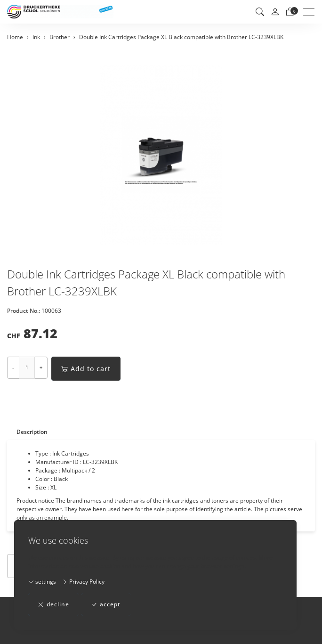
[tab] (27, 432)
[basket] (290, 12)
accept (106, 604)
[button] (260, 12)
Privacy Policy (83, 582)
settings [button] (42, 582)
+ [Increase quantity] (41, 367)
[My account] (275, 12)
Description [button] (32, 432)
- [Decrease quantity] (13, 367)
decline (54, 604)
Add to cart (86, 369)
